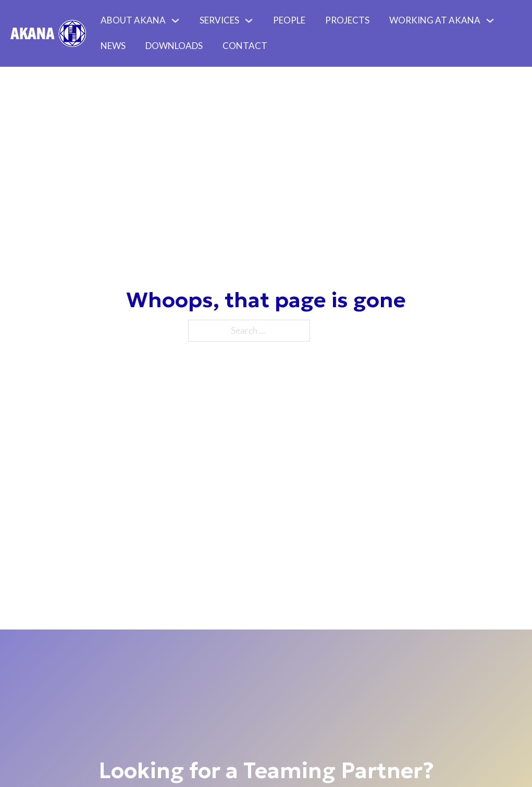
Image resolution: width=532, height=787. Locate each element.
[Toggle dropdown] (178, 21)
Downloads (174, 46)
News (113, 46)
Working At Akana (435, 20)
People (289, 20)
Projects (347, 20)
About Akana (133, 20)
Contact (245, 46)
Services (219, 20)
